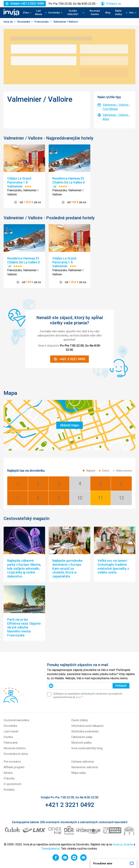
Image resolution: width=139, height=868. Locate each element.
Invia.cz (117, 844)
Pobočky (9, 778)
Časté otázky (80, 720)
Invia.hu (128, 844)
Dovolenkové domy (16, 754)
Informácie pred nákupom (87, 726)
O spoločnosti (12, 784)
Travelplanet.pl (51, 849)
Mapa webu (79, 773)
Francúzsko (42, 22)
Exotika (8, 737)
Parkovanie (11, 743)
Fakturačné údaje (82, 737)
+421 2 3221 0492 (70, 805)
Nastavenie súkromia (85, 767)
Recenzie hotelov (95, 12)
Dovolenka (24, 22)
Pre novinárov (12, 762)
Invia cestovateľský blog (87, 748)
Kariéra (8, 773)
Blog (108, 13)
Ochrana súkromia (83, 762)
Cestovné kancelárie (16, 720)
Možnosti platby (82, 743)
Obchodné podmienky (85, 731)
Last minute (11, 731)
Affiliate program (14, 767)
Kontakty (9, 790)
